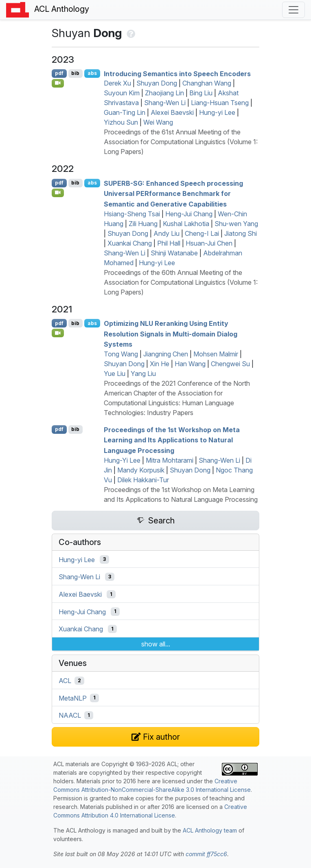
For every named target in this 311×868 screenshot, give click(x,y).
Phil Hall (169, 243)
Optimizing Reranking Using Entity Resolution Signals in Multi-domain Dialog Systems (171, 334)
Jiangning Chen (166, 354)
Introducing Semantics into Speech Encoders (177, 73)
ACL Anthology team (210, 830)
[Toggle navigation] (293, 10)
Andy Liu (166, 233)
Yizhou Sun (121, 122)
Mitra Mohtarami (170, 460)
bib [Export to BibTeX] (75, 73)
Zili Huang (143, 224)
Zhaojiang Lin (164, 93)
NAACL (70, 715)
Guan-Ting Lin (125, 112)
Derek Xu (117, 83)
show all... (156, 644)
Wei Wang (158, 122)
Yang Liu (143, 374)
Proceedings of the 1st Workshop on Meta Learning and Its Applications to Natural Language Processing (172, 440)
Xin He (160, 364)
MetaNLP (73, 698)
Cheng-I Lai (202, 233)
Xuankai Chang (130, 243)
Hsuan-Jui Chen (209, 243)
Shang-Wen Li (165, 103)
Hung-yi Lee (217, 112)
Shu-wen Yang (236, 224)
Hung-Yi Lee (122, 460)
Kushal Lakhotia (186, 224)
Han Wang (190, 364)
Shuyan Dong (157, 83)
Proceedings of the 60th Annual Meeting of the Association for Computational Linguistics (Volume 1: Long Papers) (181, 282)
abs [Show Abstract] (92, 73)
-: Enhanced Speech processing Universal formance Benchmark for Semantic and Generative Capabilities (173, 193)
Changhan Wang (207, 83)
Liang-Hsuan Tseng (220, 103)
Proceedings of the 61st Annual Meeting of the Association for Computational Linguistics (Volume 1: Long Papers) (181, 142)
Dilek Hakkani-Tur (143, 480)
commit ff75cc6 (206, 854)
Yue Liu (115, 374)
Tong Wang (121, 354)
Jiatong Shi (241, 233)
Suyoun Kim (122, 93)
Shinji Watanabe (174, 253)
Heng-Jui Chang (189, 214)
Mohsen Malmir (216, 354)
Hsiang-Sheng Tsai (132, 214)
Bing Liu (201, 93)
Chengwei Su (230, 364)
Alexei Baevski (172, 112)
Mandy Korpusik (141, 470)
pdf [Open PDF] (59, 73)
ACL (65, 681)
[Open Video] (58, 83)
